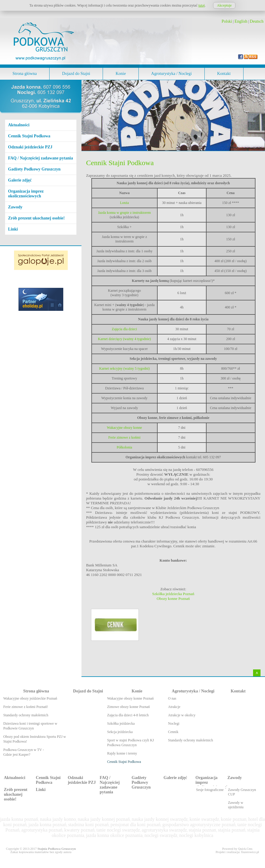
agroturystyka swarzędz (164, 830)
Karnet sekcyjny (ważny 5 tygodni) (124, 368)
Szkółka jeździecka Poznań (173, 594)
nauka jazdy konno (58, 819)
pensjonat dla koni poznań (135, 825)
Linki (13, 229)
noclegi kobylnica (196, 835)
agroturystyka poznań (42, 830)
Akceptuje (224, 5)
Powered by (237, 849)
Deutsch (257, 21)
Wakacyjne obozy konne (124, 428)
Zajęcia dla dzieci (125, 329)
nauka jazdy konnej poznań (104, 819)
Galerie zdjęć (20, 180)
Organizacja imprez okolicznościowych (26, 194)
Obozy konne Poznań (173, 599)
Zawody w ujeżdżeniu (236, 805)
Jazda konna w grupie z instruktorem (124, 213)
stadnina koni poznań (88, 825)
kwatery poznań (79, 830)
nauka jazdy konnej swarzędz (160, 819)
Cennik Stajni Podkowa (29, 136)
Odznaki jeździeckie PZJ (30, 147)
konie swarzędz (204, 819)
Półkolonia (124, 447)
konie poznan (234, 819)
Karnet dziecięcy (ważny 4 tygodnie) (124, 339)
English (241, 21)
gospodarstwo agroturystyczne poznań (199, 825)
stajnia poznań (232, 830)
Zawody (15, 207)
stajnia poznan (202, 830)
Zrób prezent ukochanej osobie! (36, 218)
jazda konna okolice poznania (114, 835)
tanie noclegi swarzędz (118, 830)
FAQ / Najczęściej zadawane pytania (40, 158)
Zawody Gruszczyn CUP (242, 792)
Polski (227, 21)
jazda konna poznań (19, 819)
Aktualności (19, 125)
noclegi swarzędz (161, 835)
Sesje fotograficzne (210, 790)
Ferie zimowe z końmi (124, 437)
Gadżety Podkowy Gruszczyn (34, 169)
